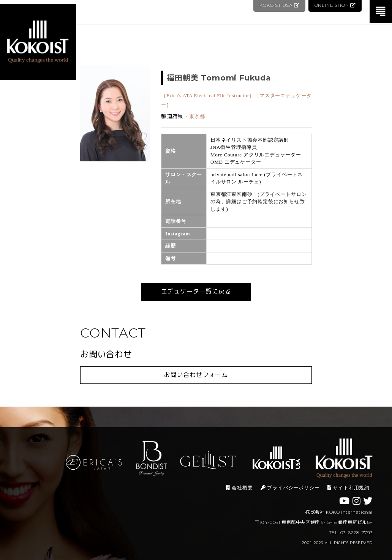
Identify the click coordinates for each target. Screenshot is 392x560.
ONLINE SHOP (335, 5)
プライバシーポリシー (290, 488)
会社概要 (239, 488)
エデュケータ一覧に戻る (196, 291)
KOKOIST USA (279, 5)
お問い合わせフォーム (196, 375)
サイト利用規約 (349, 488)
